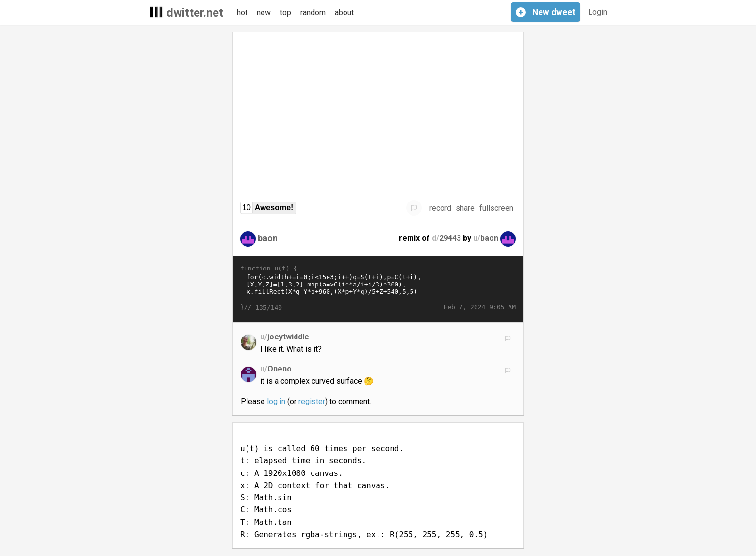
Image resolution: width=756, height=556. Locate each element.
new (264, 12)
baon (268, 238)
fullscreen (496, 208)
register (312, 401)
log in (276, 401)
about (344, 12)
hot (242, 12)
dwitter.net (195, 13)
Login (598, 12)
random (313, 12)
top (286, 12)
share (465, 208)
